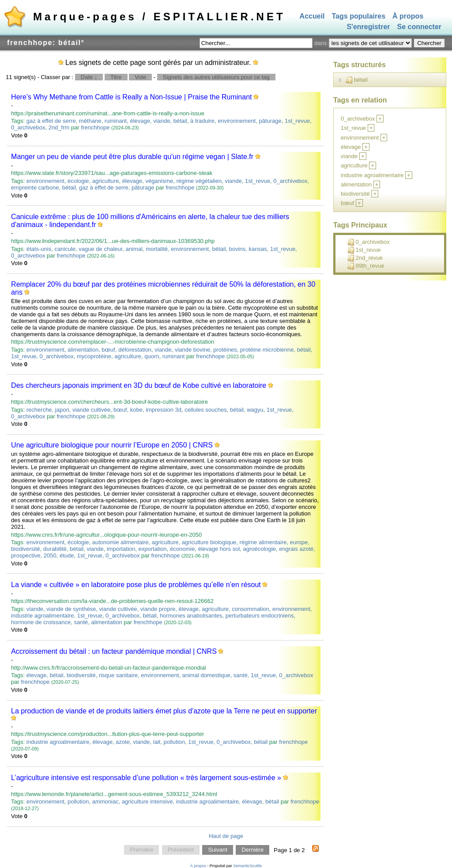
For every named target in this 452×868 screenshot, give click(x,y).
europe (299, 542)
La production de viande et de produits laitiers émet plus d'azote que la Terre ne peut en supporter (164, 711)
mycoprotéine (94, 356)
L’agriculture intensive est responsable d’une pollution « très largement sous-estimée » (146, 778)
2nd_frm (59, 127)
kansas (258, 249)
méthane (90, 121)
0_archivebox (28, 127)
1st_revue (297, 121)
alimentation (83, 350)
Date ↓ (89, 77)
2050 (50, 555)
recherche (39, 410)
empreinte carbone (35, 188)
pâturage (270, 121)
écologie (78, 181)
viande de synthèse (71, 609)
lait (157, 742)
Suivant (217, 850)
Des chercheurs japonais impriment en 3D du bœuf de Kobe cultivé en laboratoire (139, 385)
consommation (250, 609)
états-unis (39, 249)
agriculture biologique (209, 542)
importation (121, 549)
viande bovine (192, 350)
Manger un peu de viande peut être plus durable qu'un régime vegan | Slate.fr (132, 157)
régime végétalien (199, 181)
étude (67, 555)
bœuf (108, 350)
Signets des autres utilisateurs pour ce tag (216, 77)
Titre (116, 77)
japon (62, 410)
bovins (237, 249)
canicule (65, 249)
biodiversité (26, 549)
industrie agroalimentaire (42, 616)
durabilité (55, 549)
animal (134, 249)
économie (182, 549)
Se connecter (419, 27)
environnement (237, 121)
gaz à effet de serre (51, 121)
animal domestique (206, 675)
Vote (140, 77)
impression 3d (164, 410)
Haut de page (226, 836)
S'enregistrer (368, 27)
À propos (408, 16)
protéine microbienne (267, 350)
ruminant (116, 121)
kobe (136, 410)
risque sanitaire (118, 675)
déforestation (135, 350)
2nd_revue (365, 258)
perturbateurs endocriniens (260, 616)
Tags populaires (359, 16)
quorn (152, 356)
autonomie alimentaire (121, 542)
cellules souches (205, 410)
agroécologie (260, 549)
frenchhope (95, 127)
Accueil (312, 16)
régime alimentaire (263, 542)
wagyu (255, 410)
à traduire (202, 121)
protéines (225, 350)
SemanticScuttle (247, 866)
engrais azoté (296, 549)
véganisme (159, 181)
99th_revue (366, 266)
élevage (140, 121)
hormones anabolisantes (191, 616)
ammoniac (105, 802)
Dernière (252, 850)
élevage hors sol (219, 549)
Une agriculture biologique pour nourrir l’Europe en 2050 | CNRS (112, 445)
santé (81, 622)
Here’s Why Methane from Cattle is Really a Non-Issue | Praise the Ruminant (131, 97)
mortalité (157, 249)
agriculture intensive (147, 802)
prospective (26, 555)
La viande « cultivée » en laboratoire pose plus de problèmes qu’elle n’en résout (136, 585)
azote (123, 742)
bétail (180, 121)
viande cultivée (91, 410)
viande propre (158, 609)
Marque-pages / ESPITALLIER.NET (159, 17)
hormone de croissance (41, 622)
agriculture (106, 181)
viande (162, 121)
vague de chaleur (100, 249)
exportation (153, 549)
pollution (174, 742)
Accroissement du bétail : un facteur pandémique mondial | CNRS (114, 651)
